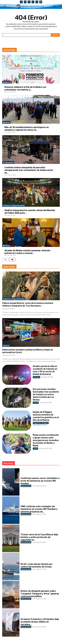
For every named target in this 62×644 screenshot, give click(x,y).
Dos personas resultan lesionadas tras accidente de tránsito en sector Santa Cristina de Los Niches (46, 394)
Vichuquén (8, 162)
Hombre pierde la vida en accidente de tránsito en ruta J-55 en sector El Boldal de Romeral (45, 370)
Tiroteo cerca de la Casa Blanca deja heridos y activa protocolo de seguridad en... (39, 537)
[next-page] (12, 260)
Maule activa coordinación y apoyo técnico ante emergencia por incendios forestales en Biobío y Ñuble (46, 440)
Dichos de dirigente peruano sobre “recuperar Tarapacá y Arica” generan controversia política (40, 594)
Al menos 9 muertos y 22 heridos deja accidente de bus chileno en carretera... (40, 622)
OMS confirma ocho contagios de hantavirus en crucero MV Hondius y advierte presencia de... (39, 509)
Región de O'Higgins (41, 423)
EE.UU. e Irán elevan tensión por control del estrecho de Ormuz (37, 565)
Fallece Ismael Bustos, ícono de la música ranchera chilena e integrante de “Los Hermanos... (28, 304)
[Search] (55, 35)
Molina (6, 122)
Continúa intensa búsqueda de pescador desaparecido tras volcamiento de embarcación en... (29, 170)
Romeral (7, 82)
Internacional (26, 486)
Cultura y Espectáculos (14, 205)
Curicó (6, 345)
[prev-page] (5, 260)
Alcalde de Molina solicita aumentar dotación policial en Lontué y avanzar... (27, 252)
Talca (35, 448)
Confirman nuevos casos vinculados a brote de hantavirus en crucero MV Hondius (40, 481)
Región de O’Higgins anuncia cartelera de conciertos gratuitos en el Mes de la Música (46, 416)
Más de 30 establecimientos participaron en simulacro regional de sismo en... (27, 129)
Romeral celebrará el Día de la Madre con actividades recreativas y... (25, 88)
